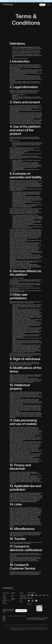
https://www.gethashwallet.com (27, 47)
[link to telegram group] (29, 601)
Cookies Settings (23, 616)
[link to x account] (32, 601)
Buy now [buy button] (42, 5)
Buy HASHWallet (21, 611)
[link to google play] (31, 610)
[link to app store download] (31, 607)
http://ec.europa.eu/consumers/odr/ (29, 501)
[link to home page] (8, 588)
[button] (48, 5)
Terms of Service (16, 616)
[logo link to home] (8, 5)
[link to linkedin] (36, 601)
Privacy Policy (10, 616)
